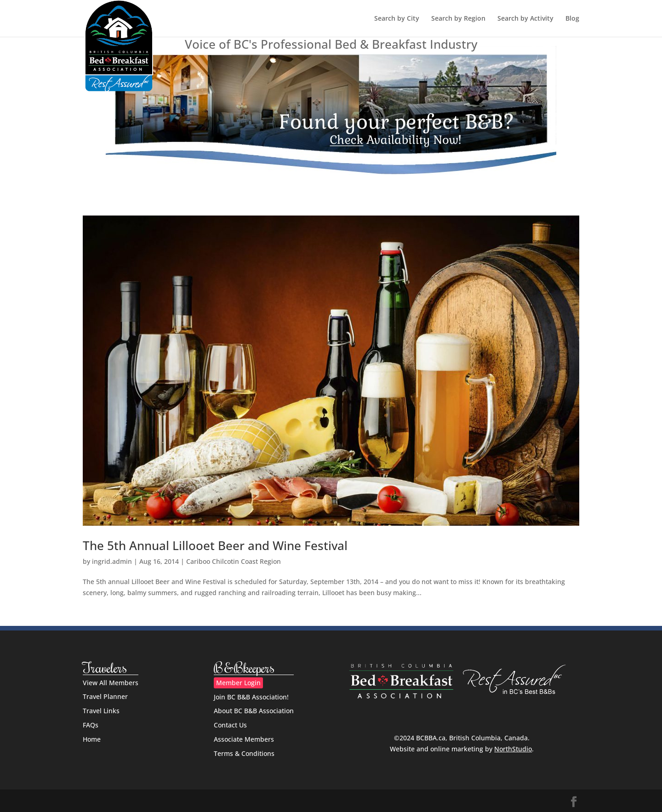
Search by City (397, 19)
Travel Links (101, 711)
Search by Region (458, 19)
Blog (572, 19)
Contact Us (230, 725)
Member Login (238, 683)
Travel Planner (105, 696)
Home (92, 739)
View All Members (111, 683)
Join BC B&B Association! (251, 697)
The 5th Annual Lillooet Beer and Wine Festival (215, 545)
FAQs (91, 725)
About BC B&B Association (254, 711)
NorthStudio (513, 749)
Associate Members (244, 739)
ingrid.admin (112, 561)
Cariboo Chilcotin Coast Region (234, 561)
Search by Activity (525, 19)
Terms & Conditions (244, 753)
